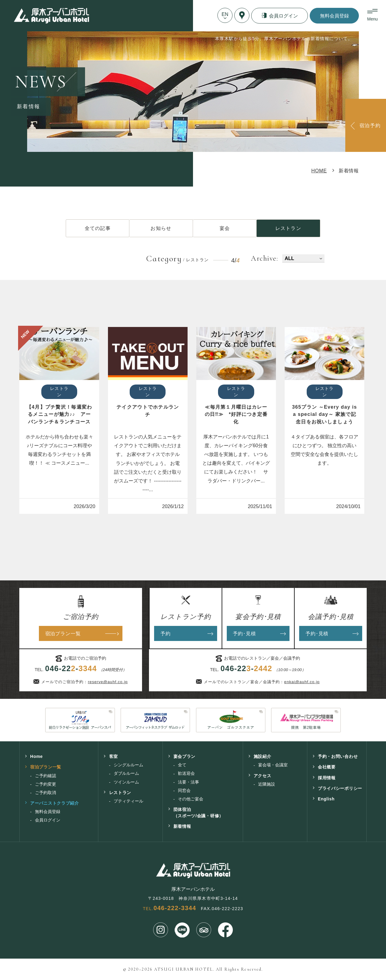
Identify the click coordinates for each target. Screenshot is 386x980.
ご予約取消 (46, 793)
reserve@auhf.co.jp (108, 682)
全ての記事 (98, 228)
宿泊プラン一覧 (63, 633)
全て (182, 765)
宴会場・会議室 (273, 765)
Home (36, 756)
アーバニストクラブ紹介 (55, 803)
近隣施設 (267, 784)
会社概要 (327, 767)
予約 (166, 633)
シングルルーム (128, 765)
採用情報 (327, 778)
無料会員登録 (334, 16)
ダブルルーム (126, 773)
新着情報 (182, 826)
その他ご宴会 (191, 799)
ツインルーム (126, 782)
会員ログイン (280, 16)
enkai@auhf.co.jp (302, 682)
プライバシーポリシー (340, 788)
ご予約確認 (46, 776)
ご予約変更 (46, 784)
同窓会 (184, 790)
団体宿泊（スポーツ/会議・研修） (198, 813)
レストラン (288, 228)
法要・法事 (188, 782)
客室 (114, 756)
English (326, 799)
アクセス (263, 776)
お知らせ (161, 228)
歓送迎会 (186, 773)
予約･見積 (244, 633)
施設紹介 (263, 756)
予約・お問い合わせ (338, 756)
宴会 (225, 228)
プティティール (128, 801)
